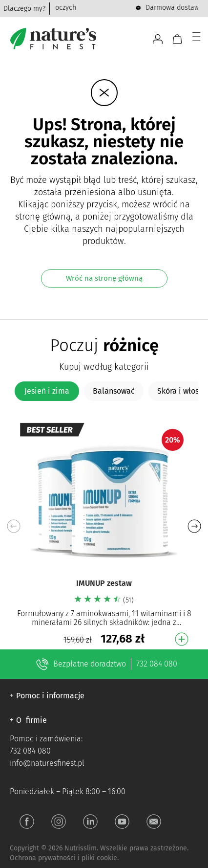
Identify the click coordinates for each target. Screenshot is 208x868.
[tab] (47, 391)
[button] (194, 526)
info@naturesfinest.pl (47, 763)
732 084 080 (157, 664)
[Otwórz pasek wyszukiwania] (141, 39)
